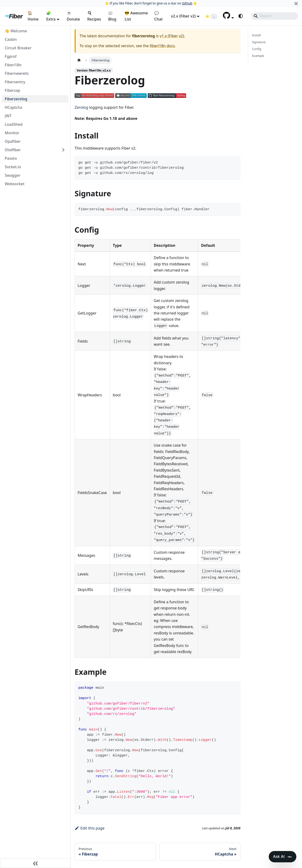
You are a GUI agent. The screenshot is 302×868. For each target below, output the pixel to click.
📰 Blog (112, 16)
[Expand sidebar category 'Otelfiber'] (63, 150)
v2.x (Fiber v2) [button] (183, 16)
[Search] (275, 16)
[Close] (296, 3)
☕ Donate (73, 16)
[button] (229, 17)
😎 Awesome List (136, 16)
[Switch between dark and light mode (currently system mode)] (241, 16)
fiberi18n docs (162, 46)
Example (258, 56)
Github (187, 3)
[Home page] (79, 60)
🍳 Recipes (94, 16)
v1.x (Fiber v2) (172, 36)
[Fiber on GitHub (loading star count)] (211, 16)
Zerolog (81, 107)
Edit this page (90, 828)
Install (256, 35)
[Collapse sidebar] (35, 863)
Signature (259, 42)
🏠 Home (33, 16)
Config (257, 49)
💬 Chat (158, 16)
